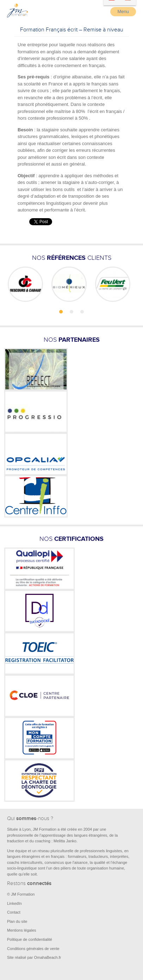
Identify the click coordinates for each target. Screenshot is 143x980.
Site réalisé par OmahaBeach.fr (34, 957)
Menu (123, 11)
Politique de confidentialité (30, 939)
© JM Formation (21, 894)
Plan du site (17, 921)
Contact (14, 912)
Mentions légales (22, 930)
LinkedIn (14, 903)
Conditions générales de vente (33, 949)
